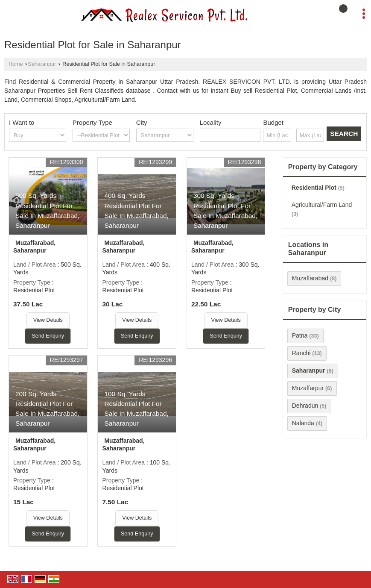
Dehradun (305, 406)
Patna (300, 335)
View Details (48, 320)
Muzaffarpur (308, 388)
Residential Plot (314, 188)
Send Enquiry (48, 336)
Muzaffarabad (310, 278)
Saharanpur (42, 64)
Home (16, 64)
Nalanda (303, 423)
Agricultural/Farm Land (322, 205)
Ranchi (301, 353)
